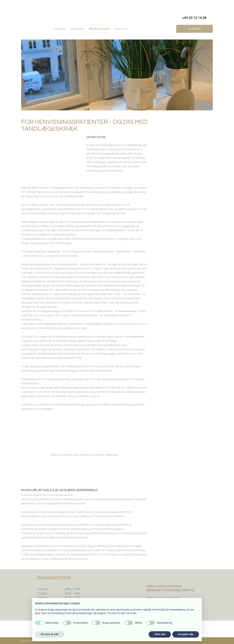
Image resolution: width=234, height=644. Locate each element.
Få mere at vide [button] (50, 634)
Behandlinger (99, 29)
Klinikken (77, 29)
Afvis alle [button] (160, 634)
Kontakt (121, 29)
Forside (59, 29)
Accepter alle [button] (186, 634)
